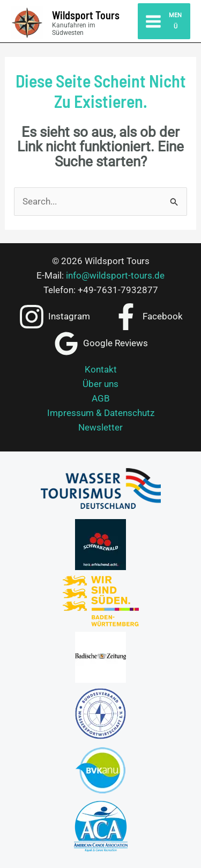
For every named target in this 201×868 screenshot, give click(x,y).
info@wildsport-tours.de (115, 275)
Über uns (100, 384)
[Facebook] (148, 317)
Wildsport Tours (86, 15)
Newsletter (100, 427)
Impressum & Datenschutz (101, 413)
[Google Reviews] (100, 344)
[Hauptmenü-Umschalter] (164, 21)
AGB (101, 398)
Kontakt (101, 369)
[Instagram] (54, 317)
